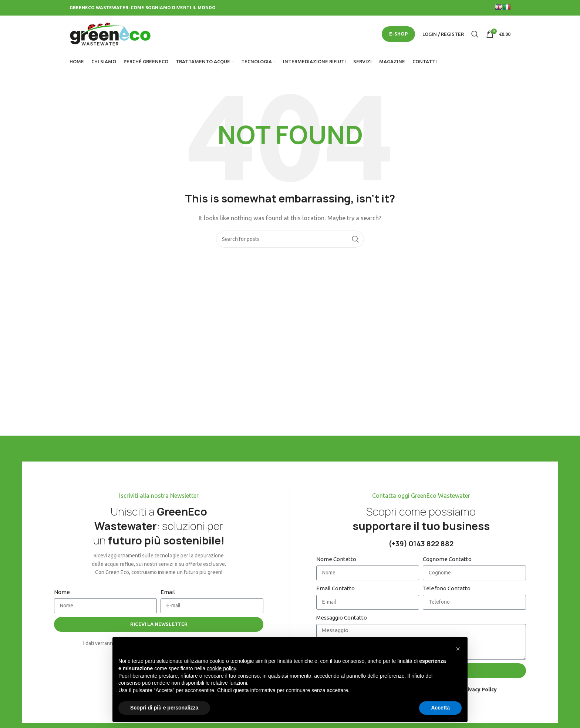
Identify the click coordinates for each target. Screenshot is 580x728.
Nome (62, 593)
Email (168, 593)
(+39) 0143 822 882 (421, 545)
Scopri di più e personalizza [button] (164, 708)
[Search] (475, 35)
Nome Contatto (336, 560)
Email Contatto (335, 589)
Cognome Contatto (447, 560)
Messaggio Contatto (342, 619)
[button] (458, 649)
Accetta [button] (440, 708)
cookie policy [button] (221, 668)
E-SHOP (398, 34)
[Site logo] (110, 34)
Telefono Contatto (447, 589)
